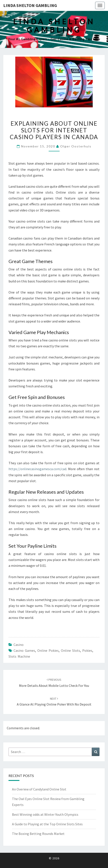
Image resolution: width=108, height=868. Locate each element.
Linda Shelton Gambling (30, 5)
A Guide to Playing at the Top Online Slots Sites (47, 824)
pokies (87, 650)
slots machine (19, 656)
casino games (24, 650)
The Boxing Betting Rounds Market (38, 834)
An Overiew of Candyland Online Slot (39, 789)
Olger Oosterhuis (76, 146)
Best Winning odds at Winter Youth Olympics (45, 814)
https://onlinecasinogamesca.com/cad (37, 469)
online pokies (48, 650)
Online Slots (70, 650)
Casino (19, 645)
